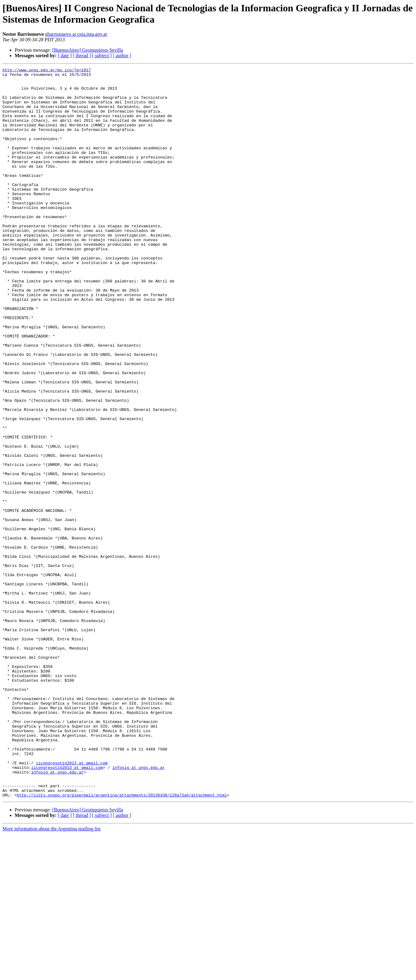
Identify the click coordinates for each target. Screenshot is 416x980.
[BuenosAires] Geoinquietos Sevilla (88, 50)
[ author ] (122, 56)
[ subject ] (102, 56)
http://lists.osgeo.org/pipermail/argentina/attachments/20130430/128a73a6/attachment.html (122, 941)
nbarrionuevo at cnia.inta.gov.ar (76, 34)
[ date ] (65, 56)
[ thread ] (82, 56)
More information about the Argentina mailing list (52, 975)
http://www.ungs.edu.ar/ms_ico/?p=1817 (47, 71)
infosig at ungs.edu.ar (139, 908)
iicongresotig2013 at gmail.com (72, 902)
